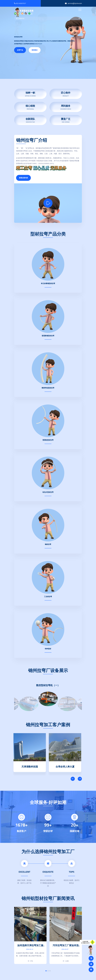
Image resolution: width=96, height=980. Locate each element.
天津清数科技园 (30, 766)
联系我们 (35, 50)
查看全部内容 (23, 178)
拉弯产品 (20, 50)
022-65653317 (20, 3)
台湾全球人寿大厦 (66, 766)
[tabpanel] (30, 935)
